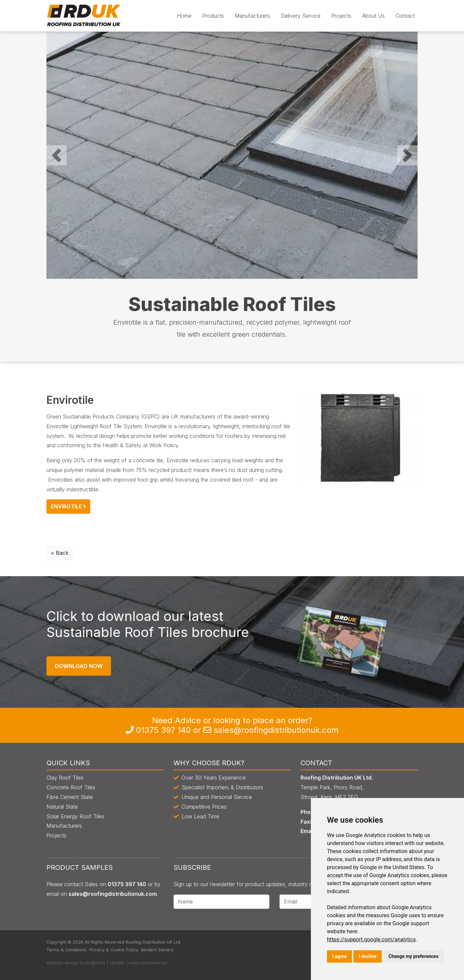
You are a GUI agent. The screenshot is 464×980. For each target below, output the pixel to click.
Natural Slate (62, 807)
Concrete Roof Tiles (71, 787)
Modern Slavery (157, 950)
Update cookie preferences (138, 963)
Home (184, 16)
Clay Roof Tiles (65, 778)
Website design (62, 963)
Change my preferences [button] (413, 956)
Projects (341, 16)
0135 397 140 (163, 730)
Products (213, 16)
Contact (405, 16)
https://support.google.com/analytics (371, 939)
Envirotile (68, 506)
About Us (373, 16)
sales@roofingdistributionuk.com (276, 730)
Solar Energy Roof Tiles (75, 816)
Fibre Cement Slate (70, 797)
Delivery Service (301, 16)
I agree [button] (339, 956)
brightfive (96, 963)
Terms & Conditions (67, 950)
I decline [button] (368, 956)
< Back (60, 553)
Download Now (79, 666)
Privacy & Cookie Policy (114, 950)
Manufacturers (252, 16)
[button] (56, 155)
